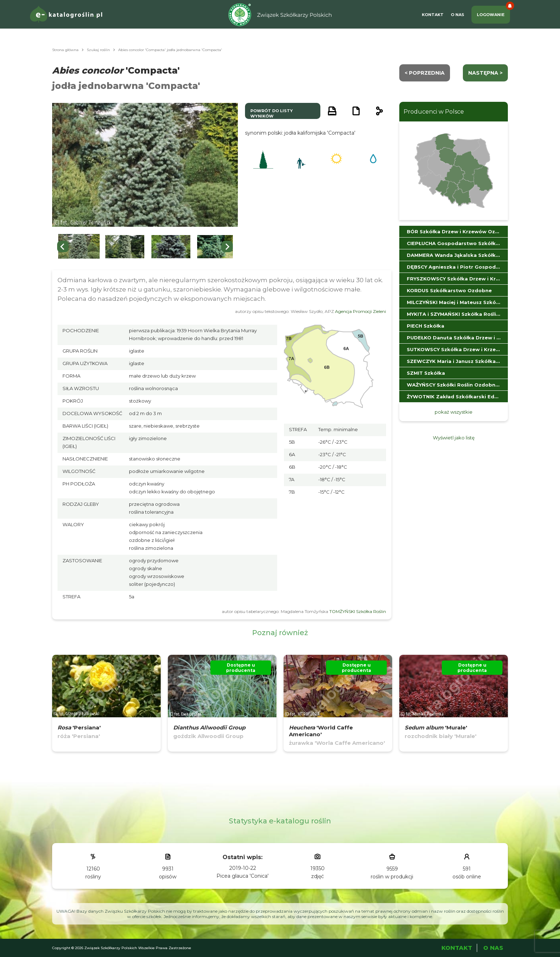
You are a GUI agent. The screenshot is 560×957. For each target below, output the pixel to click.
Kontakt (433, 15)
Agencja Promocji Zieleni (361, 311)
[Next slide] (227, 246)
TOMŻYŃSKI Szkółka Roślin (358, 611)
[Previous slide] (63, 246)
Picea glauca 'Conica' (242, 876)
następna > (485, 73)
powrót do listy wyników (272, 113)
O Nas (457, 15)
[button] (79, 247)
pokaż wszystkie (454, 412)
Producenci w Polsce (434, 112)
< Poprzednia (425, 73)
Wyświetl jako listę (454, 438)
